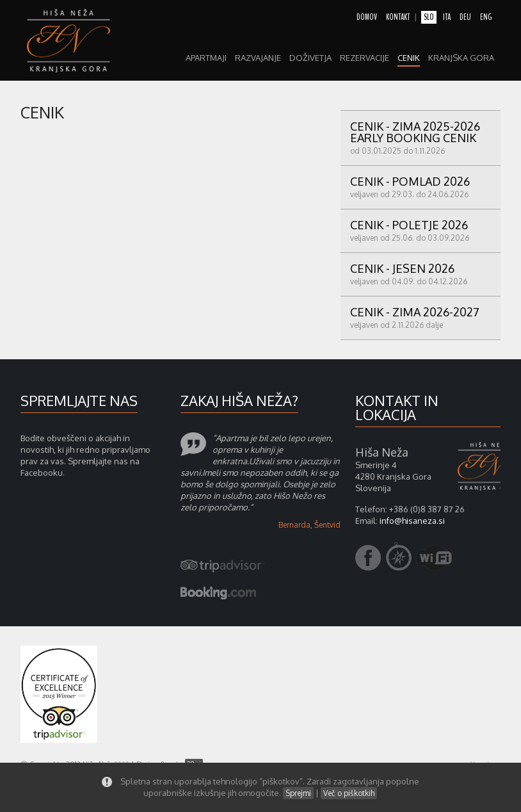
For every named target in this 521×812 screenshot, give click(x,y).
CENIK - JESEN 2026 (421, 274)
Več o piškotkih (349, 793)
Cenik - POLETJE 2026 (421, 230)
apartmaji (206, 58)
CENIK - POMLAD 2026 (421, 187)
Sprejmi (298, 793)
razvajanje (258, 58)
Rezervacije (365, 58)
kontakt (398, 17)
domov (367, 17)
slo (429, 17)
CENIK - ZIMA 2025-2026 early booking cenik (421, 137)
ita (447, 17)
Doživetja (310, 58)
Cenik (409, 58)
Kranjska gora (461, 58)
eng (486, 17)
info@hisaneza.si (412, 521)
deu (465, 17)
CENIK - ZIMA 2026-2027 (421, 317)
